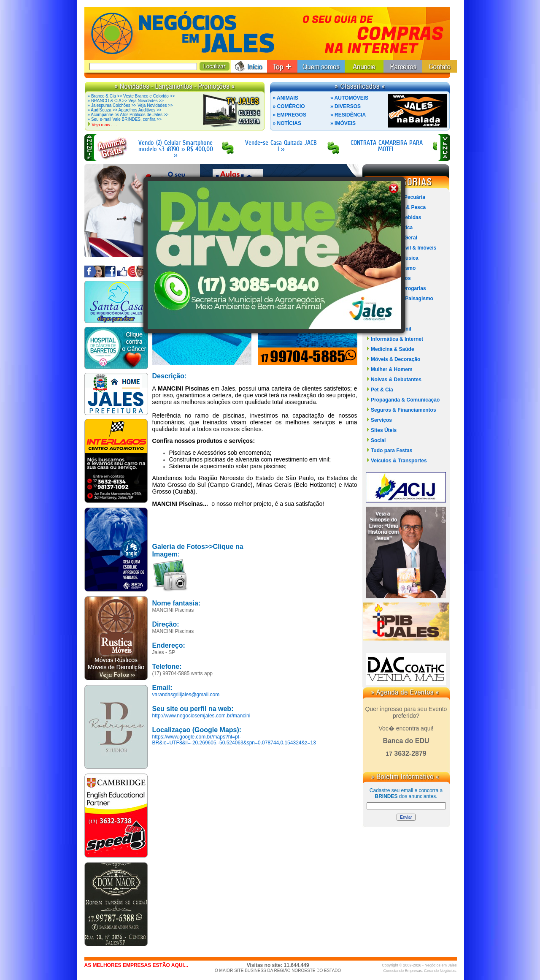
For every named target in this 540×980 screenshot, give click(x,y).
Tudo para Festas (391, 451)
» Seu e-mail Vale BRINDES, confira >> (125, 119)
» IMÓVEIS (343, 123)
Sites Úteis (384, 430)
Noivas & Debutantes (396, 380)
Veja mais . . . (104, 125)
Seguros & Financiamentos (404, 410)
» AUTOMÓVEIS (349, 98)
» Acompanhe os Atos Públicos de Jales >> (128, 115)
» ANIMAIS (286, 98)
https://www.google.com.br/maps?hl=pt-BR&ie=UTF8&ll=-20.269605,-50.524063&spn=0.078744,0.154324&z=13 (234, 740)
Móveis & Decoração (396, 359)
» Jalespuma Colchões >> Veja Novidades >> (130, 105)
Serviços (381, 420)
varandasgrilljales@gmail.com (186, 695)
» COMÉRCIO (289, 106)
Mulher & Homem (392, 369)
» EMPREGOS (290, 115)
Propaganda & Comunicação (405, 400)
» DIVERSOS (346, 106)
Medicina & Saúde (393, 349)
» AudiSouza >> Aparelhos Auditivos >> (125, 110)
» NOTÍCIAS (287, 123)
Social (378, 440)
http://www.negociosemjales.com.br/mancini (201, 716)
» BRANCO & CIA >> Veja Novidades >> (126, 101)
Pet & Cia (382, 390)
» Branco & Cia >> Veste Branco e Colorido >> (131, 96)
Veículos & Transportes (399, 461)
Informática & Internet (397, 339)
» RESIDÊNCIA (348, 115)
